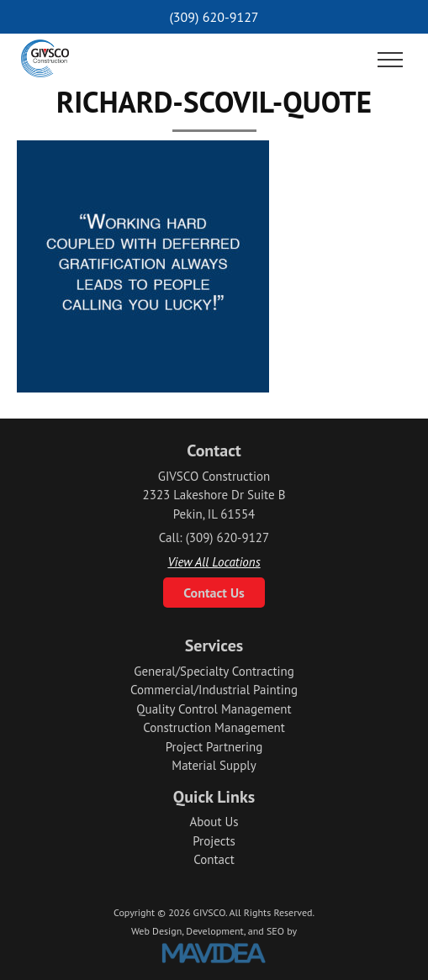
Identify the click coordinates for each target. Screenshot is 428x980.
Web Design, (157, 931)
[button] (390, 61)
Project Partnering (214, 747)
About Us (214, 822)
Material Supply (214, 765)
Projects (214, 841)
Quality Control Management (214, 709)
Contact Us (214, 593)
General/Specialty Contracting (214, 671)
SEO (275, 931)
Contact (214, 859)
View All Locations (214, 562)
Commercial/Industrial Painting (214, 690)
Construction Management (214, 727)
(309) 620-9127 (214, 17)
